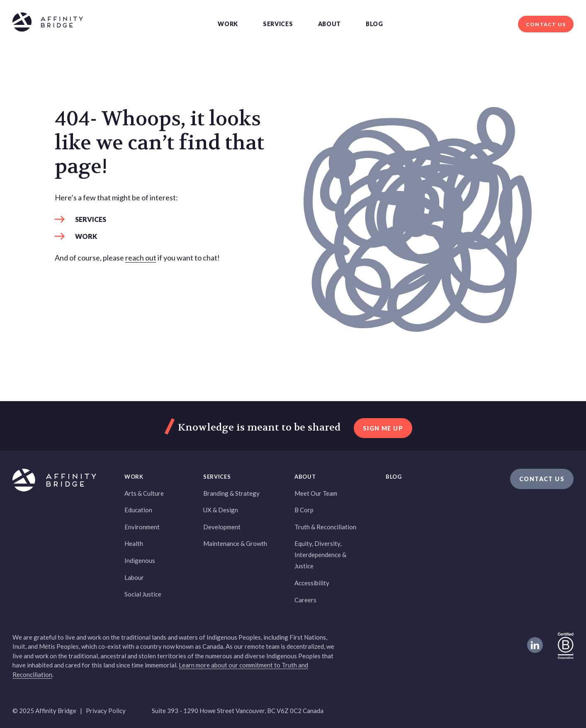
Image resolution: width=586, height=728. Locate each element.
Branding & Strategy (231, 493)
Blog (374, 24)
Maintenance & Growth (235, 543)
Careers (305, 600)
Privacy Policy (106, 711)
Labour (134, 577)
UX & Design (221, 510)
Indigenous (140, 560)
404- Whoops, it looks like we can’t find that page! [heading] (159, 143)
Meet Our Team (316, 493)
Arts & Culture (144, 493)
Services (278, 24)
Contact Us (546, 24)
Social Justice (143, 594)
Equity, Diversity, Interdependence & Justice (320, 555)
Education (138, 510)
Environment (142, 527)
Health (134, 543)
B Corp (304, 510)
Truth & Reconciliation (325, 527)
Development (222, 527)
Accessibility (312, 583)
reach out (141, 258)
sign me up (383, 428)
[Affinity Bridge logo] (48, 23)
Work (228, 24)
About (330, 24)
